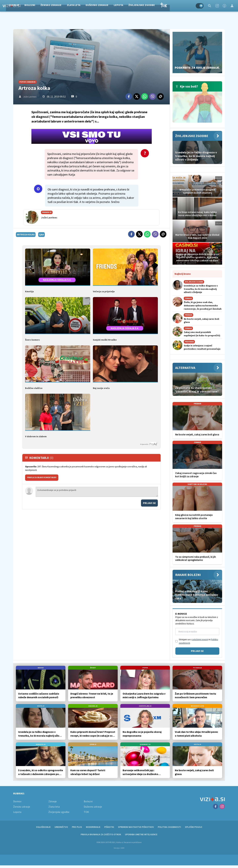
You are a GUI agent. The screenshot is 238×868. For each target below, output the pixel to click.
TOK (183, 6)
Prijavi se (149, 502)
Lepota (138, 6)
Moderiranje (93, 827)
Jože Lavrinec (30, 97)
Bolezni (50, 6)
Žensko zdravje (71, 6)
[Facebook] (224, 6)
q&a (41, 235)
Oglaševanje (43, 827)
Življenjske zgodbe (161, 6)
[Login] (232, 6)
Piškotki (109, 827)
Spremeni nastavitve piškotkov (136, 827)
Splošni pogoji (194, 827)
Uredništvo (61, 827)
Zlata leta (93, 6)
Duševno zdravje (117, 6)
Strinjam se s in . (198, 641)
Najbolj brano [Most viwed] (183, 274)
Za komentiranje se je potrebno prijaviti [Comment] (97, 491)
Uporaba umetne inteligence (141, 834)
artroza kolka (26, 235)
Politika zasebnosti (169, 827)
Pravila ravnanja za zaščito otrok (101, 834)
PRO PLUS (77, 827)
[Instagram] (217, 6)
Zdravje (34, 6)
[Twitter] (137, 96)
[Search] (210, 6)
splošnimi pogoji (200, 639)
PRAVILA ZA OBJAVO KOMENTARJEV (42, 477)
